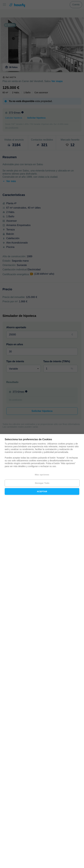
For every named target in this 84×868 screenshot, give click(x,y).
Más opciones (42, 475)
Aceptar (42, 491)
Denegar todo (42, 483)
